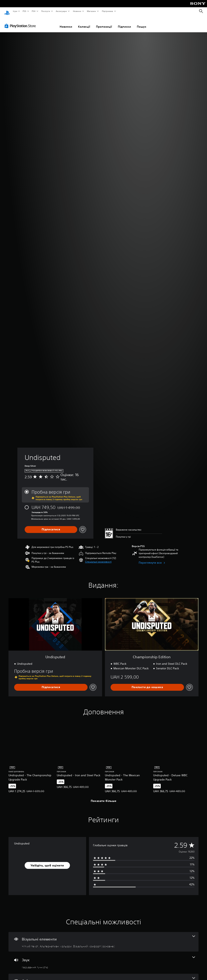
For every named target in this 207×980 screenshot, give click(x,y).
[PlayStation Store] (21, 22)
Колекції (84, 23)
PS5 (25, 11)
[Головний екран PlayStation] (7, 11)
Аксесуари (61, 11)
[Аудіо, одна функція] (103, 959)
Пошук (142, 23)
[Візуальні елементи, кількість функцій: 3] (103, 938)
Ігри (15, 11)
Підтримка (108, 11)
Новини (77, 11)
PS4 (34, 11)
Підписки (124, 23)
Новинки (66, 23)
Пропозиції (104, 23)
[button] (98, 558)
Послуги (45, 11)
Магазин (91, 11)
